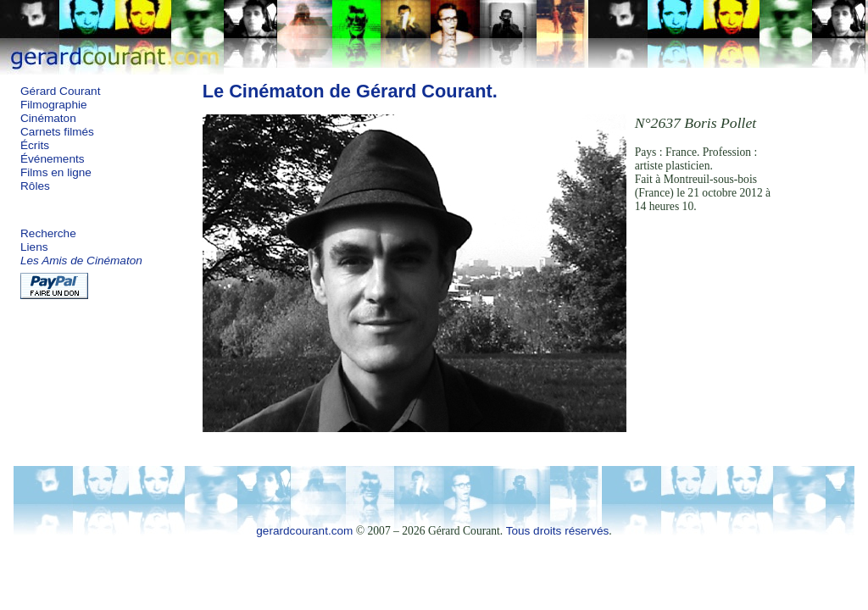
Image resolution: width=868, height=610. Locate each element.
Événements (53, 159)
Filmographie (54, 105)
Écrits (35, 145)
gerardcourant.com (304, 531)
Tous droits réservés (558, 531)
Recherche (48, 233)
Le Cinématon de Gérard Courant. (350, 91)
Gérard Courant (60, 91)
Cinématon (48, 118)
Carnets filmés (57, 132)
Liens (34, 247)
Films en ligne (56, 172)
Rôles (35, 186)
